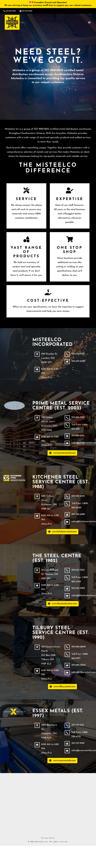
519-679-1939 (11, 11)
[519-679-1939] (4, 11)
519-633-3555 (78, 570)
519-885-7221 (78, 417)
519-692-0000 (79, 648)
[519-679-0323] (20, 11)
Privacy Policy (48, 840)
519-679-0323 (27, 11)
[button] (89, 22)
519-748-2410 (78, 496)
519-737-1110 (78, 727)
